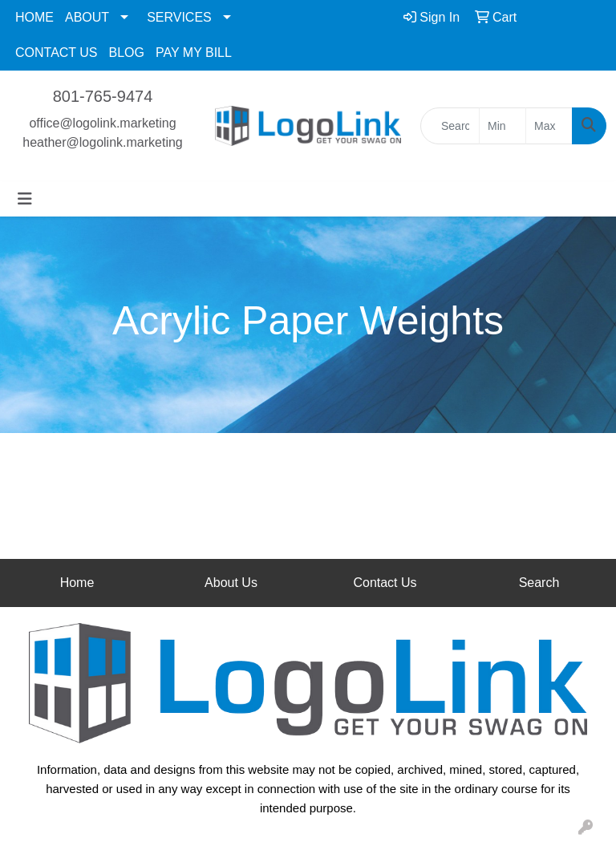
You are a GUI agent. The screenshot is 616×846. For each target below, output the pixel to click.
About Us (231, 583)
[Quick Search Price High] (549, 126)
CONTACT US (57, 53)
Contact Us (385, 583)
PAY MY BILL (194, 53)
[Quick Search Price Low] (503, 126)
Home (77, 583)
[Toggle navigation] (25, 199)
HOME (34, 17)
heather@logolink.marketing (102, 142)
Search (539, 583)
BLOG (127, 53)
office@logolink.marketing (102, 123)
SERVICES (179, 17)
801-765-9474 (103, 96)
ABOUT (87, 17)
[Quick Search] (450, 126)
